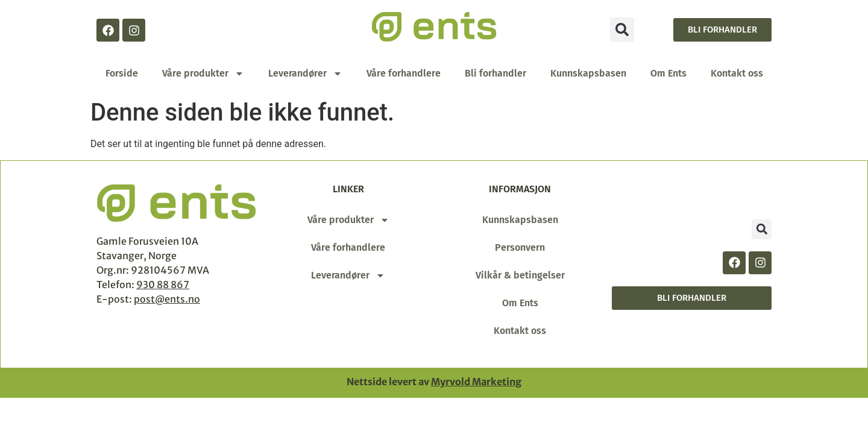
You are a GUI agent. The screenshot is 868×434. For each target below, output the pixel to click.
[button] (622, 30)
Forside (122, 73)
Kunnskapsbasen (588, 73)
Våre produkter (203, 74)
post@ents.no (167, 299)
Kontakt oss (737, 73)
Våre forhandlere (404, 73)
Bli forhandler (495, 73)
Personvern (520, 247)
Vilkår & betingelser (520, 275)
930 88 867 (163, 285)
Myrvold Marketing (476, 382)
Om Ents (668, 73)
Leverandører (305, 74)
